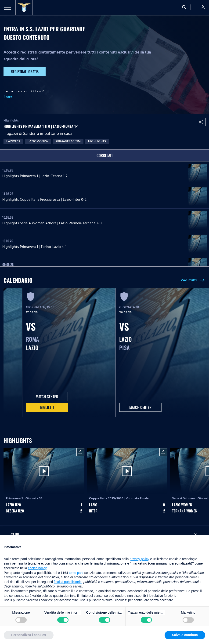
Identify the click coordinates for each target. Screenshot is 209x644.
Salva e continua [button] (185, 635)
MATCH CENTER (47, 397)
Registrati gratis (25, 72)
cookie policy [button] (37, 568)
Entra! (9, 97)
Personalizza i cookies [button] (29, 635)
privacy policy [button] (140, 559)
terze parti (76, 573)
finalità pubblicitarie (68, 582)
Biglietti (47, 407)
